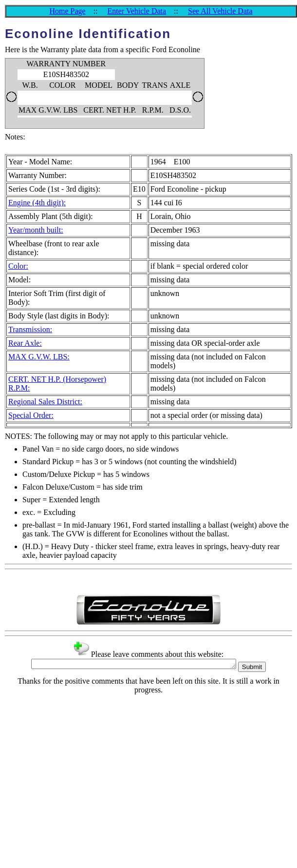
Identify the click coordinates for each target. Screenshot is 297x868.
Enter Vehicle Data (137, 11)
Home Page (67, 11)
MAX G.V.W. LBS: (39, 357)
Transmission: (30, 329)
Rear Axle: (25, 343)
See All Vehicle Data (220, 11)
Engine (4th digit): (37, 203)
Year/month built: (36, 230)
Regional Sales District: (45, 402)
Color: (18, 266)
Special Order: (31, 415)
